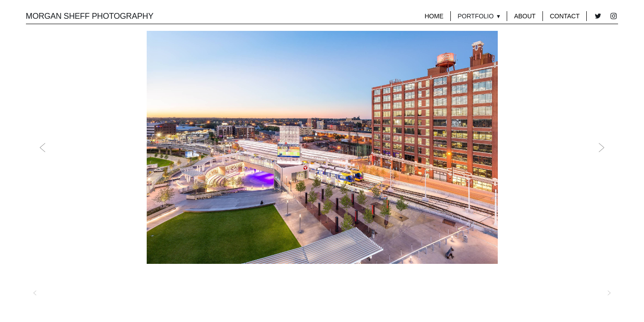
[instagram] (613, 16)
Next (602, 147)
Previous (42, 147)
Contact (565, 16)
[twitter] (598, 16)
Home (434, 16)
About (525, 16)
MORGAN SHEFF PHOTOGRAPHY (90, 16)
